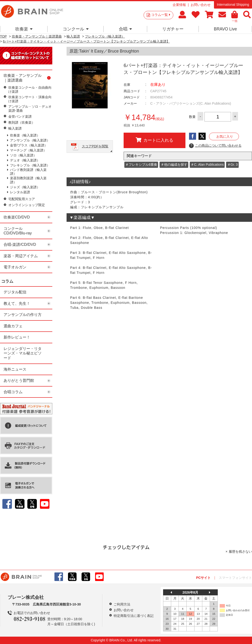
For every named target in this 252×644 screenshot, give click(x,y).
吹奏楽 (24, 29)
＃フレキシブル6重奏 (141, 165)
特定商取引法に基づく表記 (134, 616)
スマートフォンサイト (235, 578)
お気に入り (225, 136)
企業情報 (179, 5)
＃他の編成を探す (174, 165)
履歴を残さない (240, 552)
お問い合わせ (201, 5)
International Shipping (233, 5)
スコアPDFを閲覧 (95, 146)
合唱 (125, 29)
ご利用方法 (122, 604)
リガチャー (173, 29)
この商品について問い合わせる (215, 146)
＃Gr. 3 (233, 165)
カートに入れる (155, 140)
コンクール (76, 29)
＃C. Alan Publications (207, 165)
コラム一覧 (161, 15)
